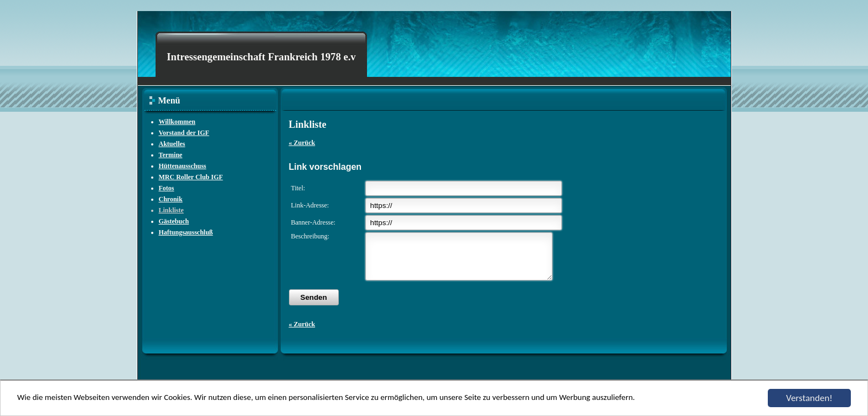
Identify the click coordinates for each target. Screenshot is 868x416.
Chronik (171, 199)
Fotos (167, 188)
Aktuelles (172, 144)
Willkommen (177, 122)
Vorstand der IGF (184, 133)
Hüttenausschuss (183, 166)
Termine (171, 155)
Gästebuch (174, 221)
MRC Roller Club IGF (191, 177)
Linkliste (171, 210)
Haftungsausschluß (186, 232)
